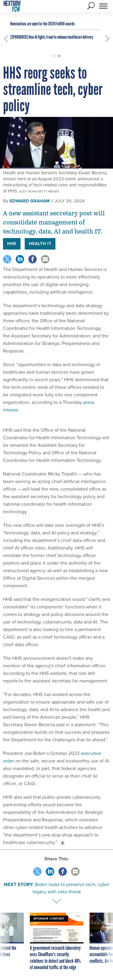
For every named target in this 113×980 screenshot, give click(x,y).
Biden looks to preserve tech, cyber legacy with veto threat (71, 888)
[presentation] (6, 942)
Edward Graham (30, 201)
